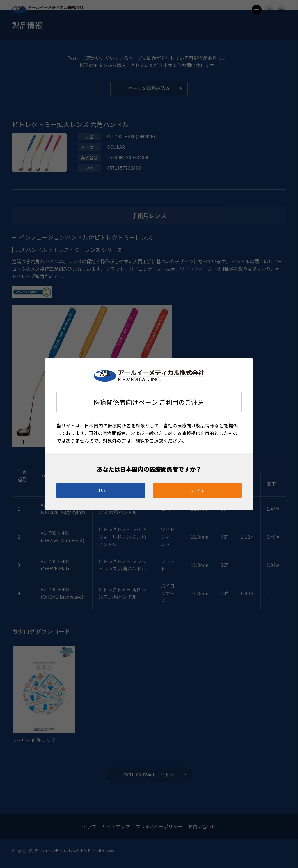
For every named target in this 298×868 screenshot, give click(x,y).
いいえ (197, 490)
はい (101, 490)
